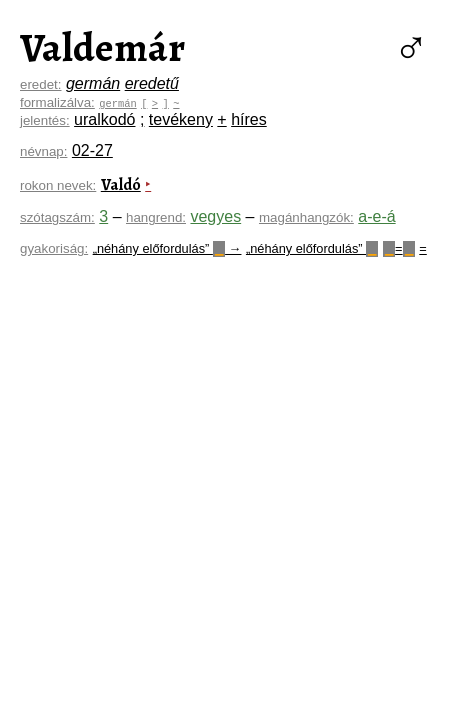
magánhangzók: (306, 217)
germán (93, 83)
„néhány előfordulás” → (167, 248)
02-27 (92, 150)
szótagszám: (57, 217)
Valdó (121, 185)
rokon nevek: (58, 185)
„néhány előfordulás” (312, 248)
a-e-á (376, 216)
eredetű (152, 83)
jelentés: (45, 120)
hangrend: (156, 217)
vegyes (215, 216)
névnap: (43, 151)
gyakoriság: (54, 248)
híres (249, 119)
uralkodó (104, 119)
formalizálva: (57, 102)
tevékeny (181, 119)
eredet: (41, 84)
